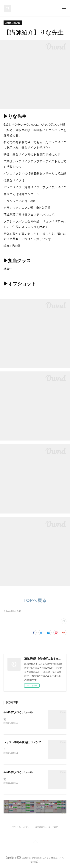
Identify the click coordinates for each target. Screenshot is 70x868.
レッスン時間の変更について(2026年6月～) (29, 743)
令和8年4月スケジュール (18, 773)
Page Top (35, 843)
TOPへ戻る (35, 600)
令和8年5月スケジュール (18, 712)
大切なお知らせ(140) (12, 611)
